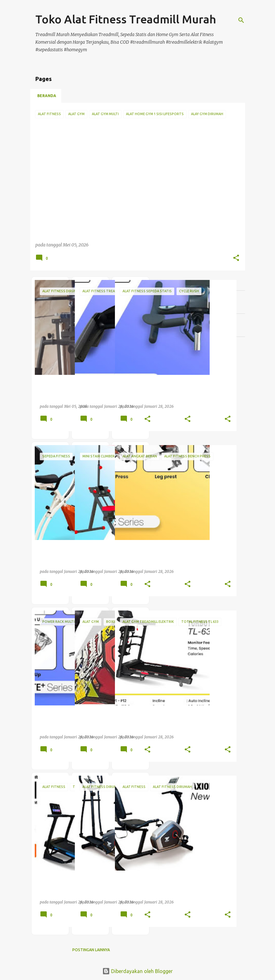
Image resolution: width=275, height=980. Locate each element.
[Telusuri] (241, 20)
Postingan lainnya (91, 950)
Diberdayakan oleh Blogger (137, 971)
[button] (236, 258)
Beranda (47, 96)
